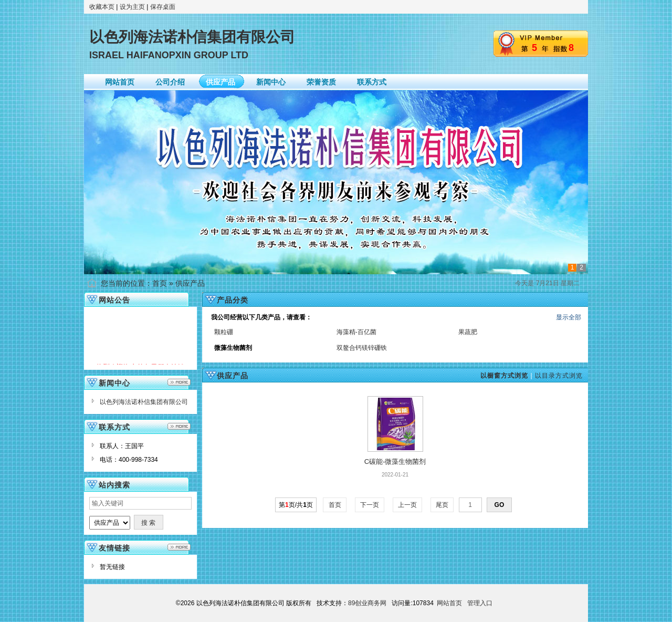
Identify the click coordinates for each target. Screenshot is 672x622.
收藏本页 (102, 7)
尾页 (442, 505)
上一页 (408, 505)
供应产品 (190, 283)
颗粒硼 (224, 332)
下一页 (370, 505)
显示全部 (569, 317)
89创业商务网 (367, 603)
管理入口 (480, 603)
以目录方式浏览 (559, 376)
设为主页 (132, 7)
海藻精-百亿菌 (356, 332)
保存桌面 (163, 7)
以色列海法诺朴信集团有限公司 (144, 402)
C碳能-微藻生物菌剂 (395, 462)
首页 (160, 283)
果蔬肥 (468, 332)
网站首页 (449, 603)
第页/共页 (296, 505)
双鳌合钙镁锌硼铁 (362, 348)
